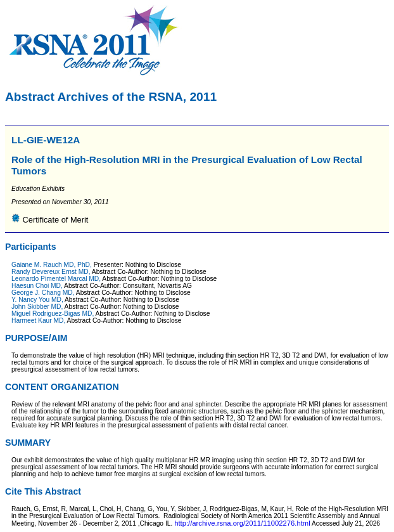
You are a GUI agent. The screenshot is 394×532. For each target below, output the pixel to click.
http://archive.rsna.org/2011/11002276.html (242, 523)
